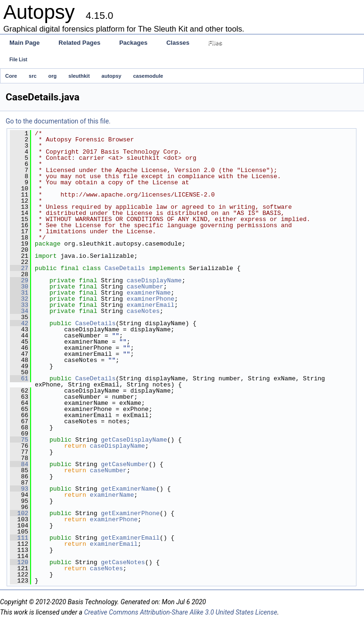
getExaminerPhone (130, 513)
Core (11, 76)
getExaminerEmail (130, 538)
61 (19, 378)
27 (19, 268)
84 (19, 464)
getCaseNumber (125, 464)
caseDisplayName (154, 280)
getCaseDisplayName (134, 440)
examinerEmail (150, 305)
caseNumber (145, 287)
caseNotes (143, 311)
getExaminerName (128, 489)
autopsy (112, 76)
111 (19, 538)
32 (19, 299)
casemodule (148, 76)
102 (19, 513)
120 (19, 562)
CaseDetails (125, 268)
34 (19, 311)
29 (19, 280)
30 (19, 287)
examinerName (149, 293)
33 (19, 305)
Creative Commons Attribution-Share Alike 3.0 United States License (180, 612)
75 (19, 440)
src (33, 76)
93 (19, 489)
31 (19, 293)
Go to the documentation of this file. (58, 121)
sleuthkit (79, 76)
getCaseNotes (123, 562)
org (53, 76)
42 (19, 323)
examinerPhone (150, 299)
